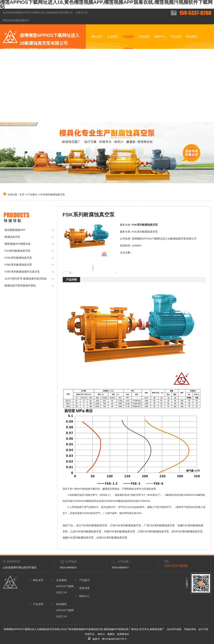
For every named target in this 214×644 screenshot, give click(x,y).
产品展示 (32, 195)
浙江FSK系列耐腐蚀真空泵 (92, 525)
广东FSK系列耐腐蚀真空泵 (159, 525)
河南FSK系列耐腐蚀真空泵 (120, 531)
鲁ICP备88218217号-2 (114, 639)
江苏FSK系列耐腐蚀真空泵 (125, 525)
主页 (22, 195)
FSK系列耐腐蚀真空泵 (53, 195)
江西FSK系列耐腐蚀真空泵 (153, 531)
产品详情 (71, 280)
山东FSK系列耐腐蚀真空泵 (86, 531)
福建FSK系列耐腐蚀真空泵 (78, 538)
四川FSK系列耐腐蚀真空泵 (187, 531)
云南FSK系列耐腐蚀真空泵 (112, 538)
